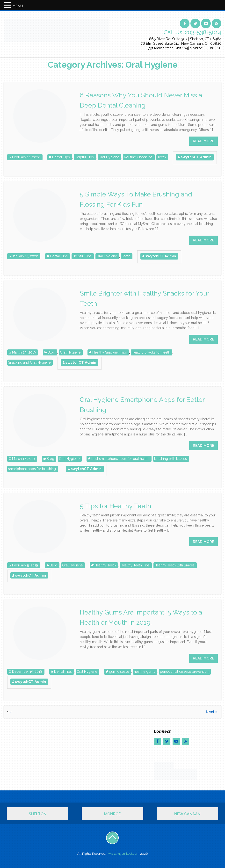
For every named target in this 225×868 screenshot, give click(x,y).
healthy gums (145, 672)
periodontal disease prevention (184, 672)
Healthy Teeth (105, 565)
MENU (18, 6)
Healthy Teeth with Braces (174, 565)
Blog (51, 352)
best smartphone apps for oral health (120, 459)
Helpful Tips (84, 157)
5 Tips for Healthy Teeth (116, 506)
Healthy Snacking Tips (110, 352)
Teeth (162, 157)
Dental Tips (61, 157)
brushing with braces (171, 459)
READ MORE (203, 141)
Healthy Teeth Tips (135, 565)
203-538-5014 (203, 32)
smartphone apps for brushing (32, 469)
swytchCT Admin (196, 157)
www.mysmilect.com (124, 854)
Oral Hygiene (109, 157)
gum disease (119, 672)
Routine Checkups (138, 157)
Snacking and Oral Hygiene (29, 362)
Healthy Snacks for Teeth (151, 352)
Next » (212, 712)
